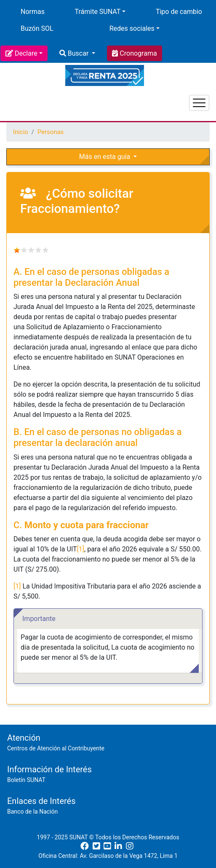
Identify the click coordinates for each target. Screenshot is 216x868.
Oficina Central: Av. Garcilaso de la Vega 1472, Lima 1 (108, 856)
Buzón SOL (37, 28)
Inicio (21, 132)
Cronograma (137, 53)
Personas (51, 132)
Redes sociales (132, 28)
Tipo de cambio (179, 12)
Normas (33, 12)
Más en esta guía (105, 157)
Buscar (78, 53)
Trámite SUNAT (97, 12)
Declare (26, 53)
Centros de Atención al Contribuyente (56, 748)
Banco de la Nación (32, 812)
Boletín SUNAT (26, 780)
